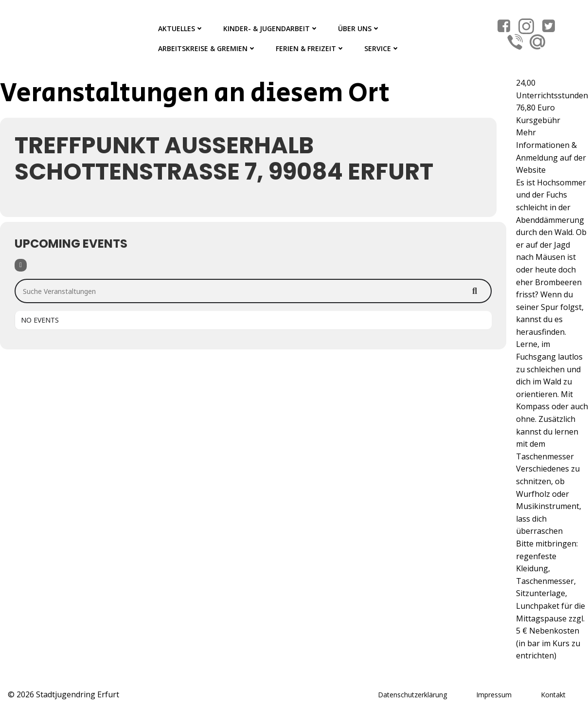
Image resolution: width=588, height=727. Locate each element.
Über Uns (359, 28)
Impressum (494, 695)
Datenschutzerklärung (412, 695)
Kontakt (553, 695)
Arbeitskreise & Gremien (207, 48)
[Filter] (21, 265)
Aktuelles (181, 28)
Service (382, 48)
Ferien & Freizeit (310, 48)
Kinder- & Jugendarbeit (271, 28)
